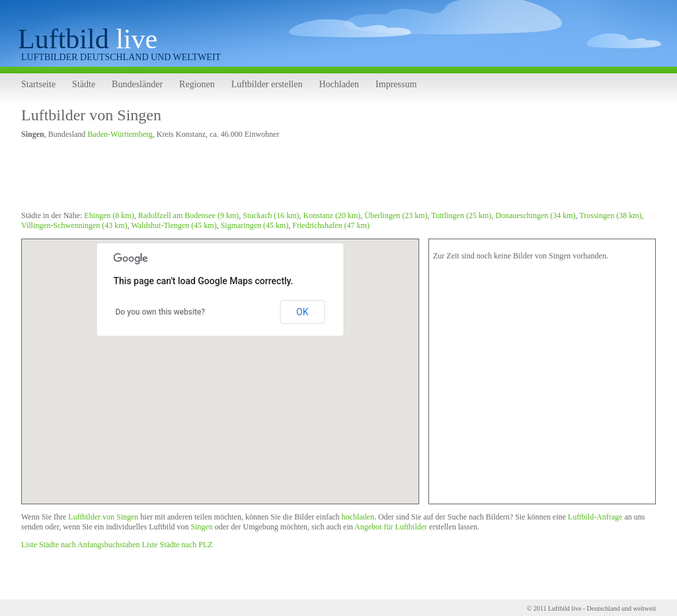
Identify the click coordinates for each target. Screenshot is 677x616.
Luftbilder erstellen (267, 84)
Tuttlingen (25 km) (461, 215)
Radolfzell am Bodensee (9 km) (189, 215)
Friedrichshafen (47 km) (331, 225)
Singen (201, 527)
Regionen (197, 84)
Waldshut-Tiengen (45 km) (174, 225)
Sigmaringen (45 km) (255, 225)
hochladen (358, 517)
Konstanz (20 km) (332, 215)
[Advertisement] (262, 177)
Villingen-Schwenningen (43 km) (74, 225)
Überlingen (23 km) (396, 215)
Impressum (396, 84)
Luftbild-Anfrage (595, 517)
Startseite (38, 84)
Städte (84, 84)
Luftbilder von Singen (91, 115)
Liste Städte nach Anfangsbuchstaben (81, 545)
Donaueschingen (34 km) (535, 215)
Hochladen (339, 84)
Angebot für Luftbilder (391, 527)
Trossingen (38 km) (610, 215)
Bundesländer (137, 84)
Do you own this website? (161, 312)
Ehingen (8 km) (109, 215)
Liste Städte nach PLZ (178, 545)
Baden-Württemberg (120, 134)
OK (302, 312)
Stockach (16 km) (271, 215)
